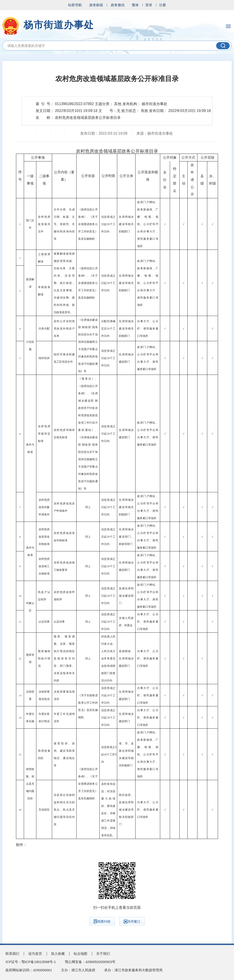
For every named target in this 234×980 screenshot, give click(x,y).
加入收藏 (58, 954)
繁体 (135, 5)
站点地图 (80, 954)
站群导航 (75, 5)
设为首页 (35, 954)
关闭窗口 (132, 921)
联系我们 (12, 954)
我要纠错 (102, 921)
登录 (149, 5)
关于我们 (103, 954)
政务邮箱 (96, 5)
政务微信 (118, 5)
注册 (162, 5)
